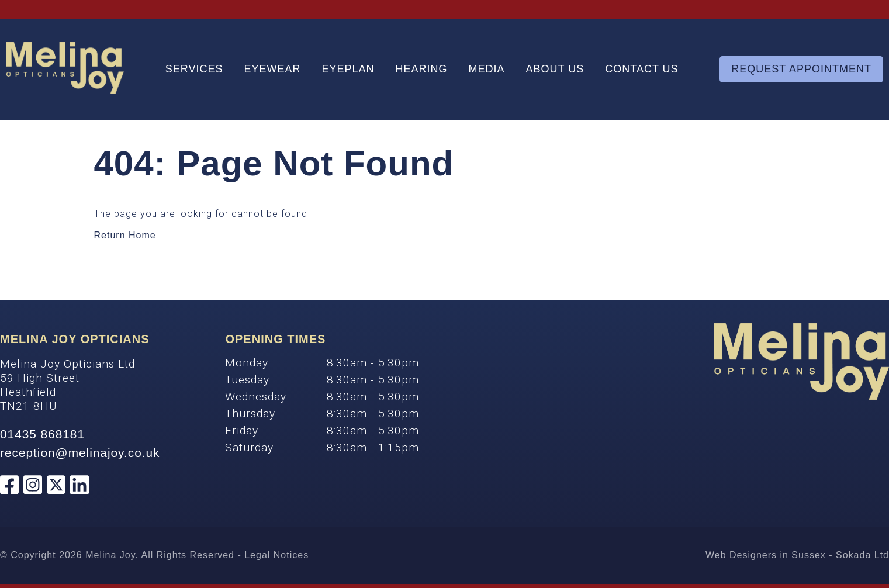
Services (194, 69)
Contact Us (641, 69)
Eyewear (272, 69)
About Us (555, 69)
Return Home (125, 235)
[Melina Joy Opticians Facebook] (9, 486)
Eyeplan (348, 69)
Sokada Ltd (862, 555)
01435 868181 (42, 434)
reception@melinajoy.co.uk (80, 453)
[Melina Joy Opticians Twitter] (56, 486)
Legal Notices (276, 555)
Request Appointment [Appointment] (801, 69)
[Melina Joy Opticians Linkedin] (79, 486)
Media (487, 69)
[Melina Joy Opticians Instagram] (33, 486)
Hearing (422, 69)
